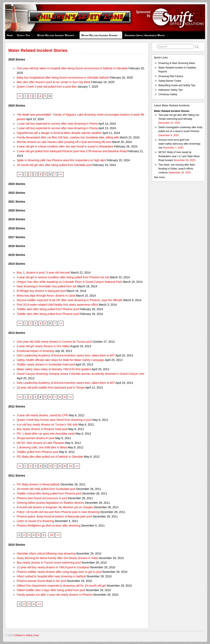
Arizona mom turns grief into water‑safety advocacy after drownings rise (180, 144)
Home (10, 35)
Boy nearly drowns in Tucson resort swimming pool (49, 563)
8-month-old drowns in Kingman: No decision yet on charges (55, 507)
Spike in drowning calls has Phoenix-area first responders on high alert (61, 160)
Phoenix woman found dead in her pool (41, 581)
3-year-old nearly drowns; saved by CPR (42, 415)
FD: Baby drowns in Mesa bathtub (38, 484)
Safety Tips (25, 36)
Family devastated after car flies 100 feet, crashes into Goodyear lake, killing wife (68, 137)
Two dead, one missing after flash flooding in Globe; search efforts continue (177, 169)
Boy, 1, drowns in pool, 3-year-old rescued (43, 273)
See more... (160, 177)
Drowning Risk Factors (171, 76)
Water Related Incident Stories (101, 36)
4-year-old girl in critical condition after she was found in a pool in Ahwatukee (65, 146)
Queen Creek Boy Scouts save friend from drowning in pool (54, 420)
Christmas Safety (168, 94)
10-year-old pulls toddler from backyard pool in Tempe (51, 388)
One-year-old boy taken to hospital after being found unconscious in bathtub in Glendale (72, 68)
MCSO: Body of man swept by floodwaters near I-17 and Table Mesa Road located (179, 156)
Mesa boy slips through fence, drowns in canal (46, 296)
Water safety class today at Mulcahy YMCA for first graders (54, 369)
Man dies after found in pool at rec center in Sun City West (53, 82)
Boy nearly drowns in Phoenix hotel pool (42, 429)
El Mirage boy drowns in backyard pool (41, 291)
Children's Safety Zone (27, 635)
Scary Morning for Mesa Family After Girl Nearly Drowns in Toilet (57, 558)
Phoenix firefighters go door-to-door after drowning (49, 526)
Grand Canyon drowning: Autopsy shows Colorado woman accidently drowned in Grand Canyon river (80, 374)
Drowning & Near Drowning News (177, 63)
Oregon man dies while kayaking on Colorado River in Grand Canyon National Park (69, 282)
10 (70, 466)
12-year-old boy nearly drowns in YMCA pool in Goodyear (53, 567)
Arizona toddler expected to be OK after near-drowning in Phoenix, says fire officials (69, 300)
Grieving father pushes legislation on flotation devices (50, 503)
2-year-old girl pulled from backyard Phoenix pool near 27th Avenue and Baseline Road (72, 151)
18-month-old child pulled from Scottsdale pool (46, 489)
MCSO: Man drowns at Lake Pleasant (41, 443)
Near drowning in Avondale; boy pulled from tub (47, 286)
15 (51, 535)
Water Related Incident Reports (58, 36)
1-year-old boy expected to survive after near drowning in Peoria (57, 124)
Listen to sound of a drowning (35, 521)
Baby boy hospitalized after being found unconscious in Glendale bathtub (63, 78)
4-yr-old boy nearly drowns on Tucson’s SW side (47, 425)
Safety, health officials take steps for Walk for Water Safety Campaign (60, 360)
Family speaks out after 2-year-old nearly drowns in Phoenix (54, 595)
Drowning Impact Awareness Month (147, 36)
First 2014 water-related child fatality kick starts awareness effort (57, 305)
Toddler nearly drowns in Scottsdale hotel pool (46, 364)
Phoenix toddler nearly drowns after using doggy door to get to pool (59, 572)
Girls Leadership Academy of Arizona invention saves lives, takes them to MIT (66, 355)
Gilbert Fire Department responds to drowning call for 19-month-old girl (61, 586)
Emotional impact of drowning (35, 351)
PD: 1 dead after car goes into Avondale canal (46, 434)
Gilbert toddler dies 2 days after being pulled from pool (51, 590)
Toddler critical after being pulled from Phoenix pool (49, 493)
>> (61, 174)
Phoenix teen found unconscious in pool (42, 498)
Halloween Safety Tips (171, 90)
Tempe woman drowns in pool (35, 438)
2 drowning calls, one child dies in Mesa (42, 447)
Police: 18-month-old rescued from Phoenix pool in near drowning (58, 512)
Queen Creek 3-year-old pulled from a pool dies (47, 87)
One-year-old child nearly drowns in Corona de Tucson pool (54, 342)
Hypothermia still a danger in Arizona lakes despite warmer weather (59, 133)
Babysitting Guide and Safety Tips (177, 85)
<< (20, 96)
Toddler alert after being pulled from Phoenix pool (48, 309)
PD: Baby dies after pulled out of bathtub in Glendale (50, 457)
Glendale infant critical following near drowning (46, 553)
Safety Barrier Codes (170, 81)
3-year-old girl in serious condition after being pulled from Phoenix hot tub (63, 277)
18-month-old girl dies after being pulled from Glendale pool (54, 165)
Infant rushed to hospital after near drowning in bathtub (51, 576)
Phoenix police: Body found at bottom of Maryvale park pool (54, 516)
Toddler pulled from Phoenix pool (37, 452)
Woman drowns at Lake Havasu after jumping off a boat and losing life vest (64, 142)
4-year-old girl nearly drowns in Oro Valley (43, 346)
